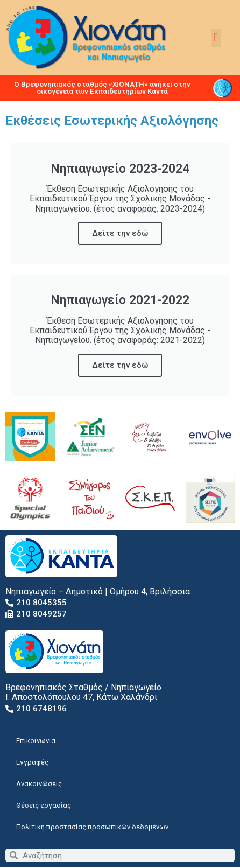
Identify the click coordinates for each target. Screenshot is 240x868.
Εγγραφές (32, 762)
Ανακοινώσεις (39, 784)
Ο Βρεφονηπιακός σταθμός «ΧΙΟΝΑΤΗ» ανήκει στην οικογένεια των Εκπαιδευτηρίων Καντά (102, 88)
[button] (216, 38)
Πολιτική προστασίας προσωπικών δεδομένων (92, 827)
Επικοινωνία (36, 741)
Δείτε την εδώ (120, 233)
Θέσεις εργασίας (44, 805)
